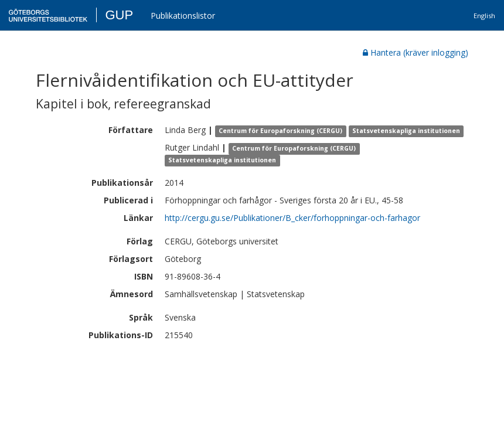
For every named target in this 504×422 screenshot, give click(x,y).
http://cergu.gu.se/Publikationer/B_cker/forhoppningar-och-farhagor (292, 218)
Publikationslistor (183, 16)
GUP (119, 15)
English (484, 16)
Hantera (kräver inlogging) (416, 52)
